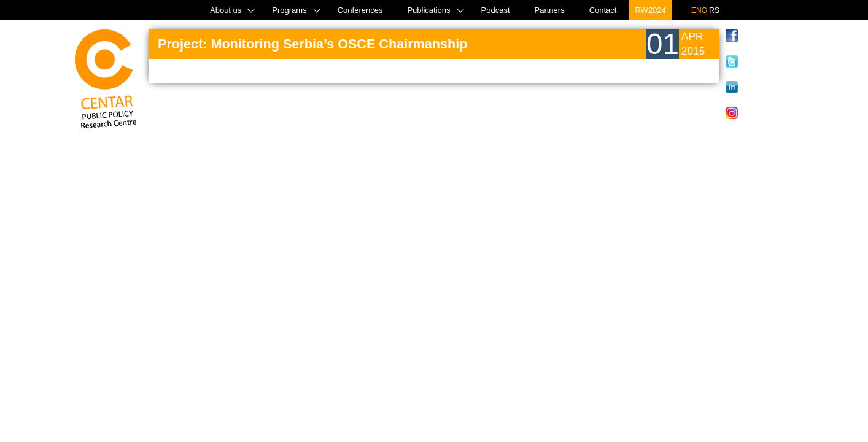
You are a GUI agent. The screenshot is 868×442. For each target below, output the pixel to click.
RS (714, 10)
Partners (550, 10)
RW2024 (650, 10)
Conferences (360, 10)
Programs (289, 10)
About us (226, 10)
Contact (603, 10)
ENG (699, 10)
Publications (428, 10)
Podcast (496, 10)
